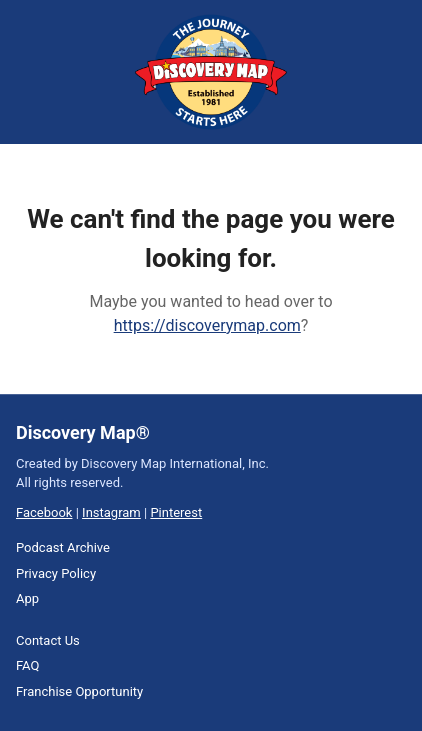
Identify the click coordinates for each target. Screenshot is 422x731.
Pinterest (176, 512)
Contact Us (48, 640)
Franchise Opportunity (79, 691)
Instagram (111, 512)
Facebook (44, 512)
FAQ (27, 665)
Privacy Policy (56, 573)
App (27, 598)
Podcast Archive (63, 547)
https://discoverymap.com (207, 325)
